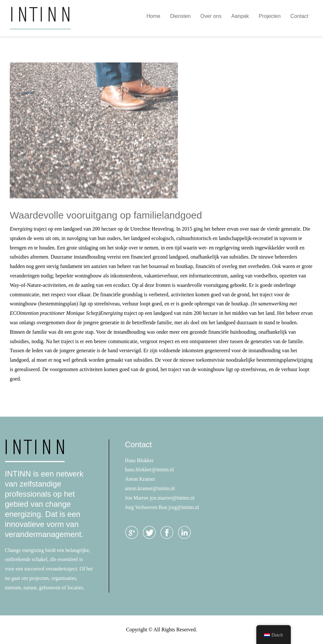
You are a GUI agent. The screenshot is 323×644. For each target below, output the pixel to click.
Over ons (211, 16)
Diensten (180, 16)
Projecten (270, 16)
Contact (299, 16)
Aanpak (240, 16)
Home (153, 16)
